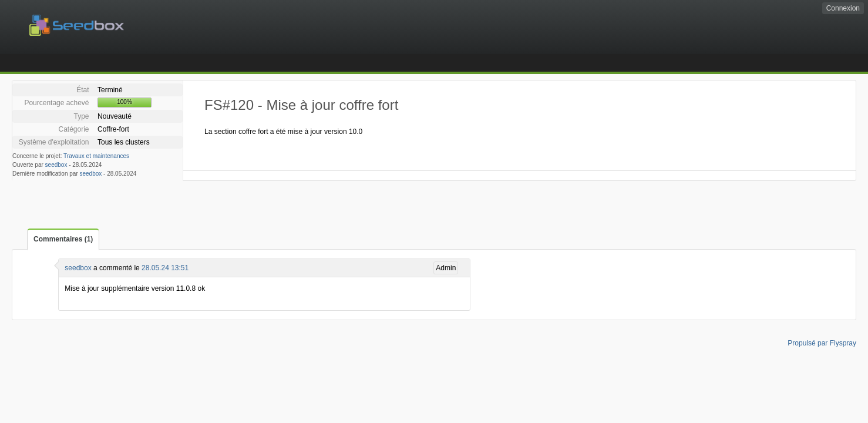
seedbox (56, 165)
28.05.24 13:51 (165, 268)
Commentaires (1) (63, 239)
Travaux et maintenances (96, 156)
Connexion (843, 8)
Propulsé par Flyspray (822, 343)
